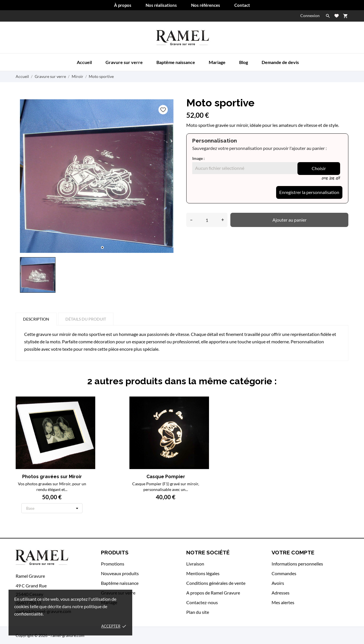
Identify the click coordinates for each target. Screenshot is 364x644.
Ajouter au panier (289, 220)
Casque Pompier (133, 477)
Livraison (195, 564)
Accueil (84, 62)
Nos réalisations (161, 5)
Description (36, 319)
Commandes (284, 573)
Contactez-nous (202, 602)
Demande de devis (280, 62)
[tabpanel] (97, 176)
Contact (242, 5)
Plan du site (198, 612)
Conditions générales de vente (216, 583)
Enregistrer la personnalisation (309, 192)
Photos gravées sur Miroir (52, 477)
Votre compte (293, 552)
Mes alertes (283, 602)
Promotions (113, 564)
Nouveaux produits (120, 573)
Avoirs (278, 583)
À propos (123, 5)
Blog (244, 62)
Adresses (281, 593)
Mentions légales (203, 573)
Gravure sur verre (124, 62)
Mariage (217, 62)
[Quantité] (207, 220)
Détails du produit (86, 319)
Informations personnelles (297, 564)
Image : (198, 158)
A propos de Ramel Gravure (213, 593)
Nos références (206, 5)
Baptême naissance (176, 62)
